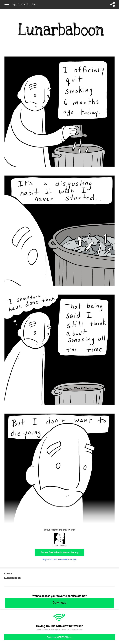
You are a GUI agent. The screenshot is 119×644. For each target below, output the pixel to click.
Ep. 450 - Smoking (25, 4)
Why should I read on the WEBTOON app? (60, 560)
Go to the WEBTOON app (59, 637)
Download (59, 603)
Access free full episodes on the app (59, 552)
